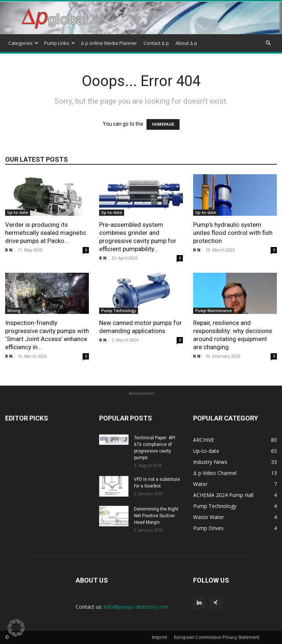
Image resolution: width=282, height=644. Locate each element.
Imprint (160, 637)
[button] (268, 43)
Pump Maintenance (214, 311)
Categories (23, 43)
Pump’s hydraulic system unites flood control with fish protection (233, 233)
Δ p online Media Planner (109, 43)
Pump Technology (119, 311)
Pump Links (59, 43)
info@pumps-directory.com (136, 607)
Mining (14, 311)
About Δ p (186, 43)
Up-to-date (18, 212)
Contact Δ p (156, 43)
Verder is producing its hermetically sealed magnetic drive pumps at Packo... (46, 233)
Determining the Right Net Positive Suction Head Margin (156, 516)
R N (9, 250)
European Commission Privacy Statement (217, 637)
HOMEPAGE (163, 124)
